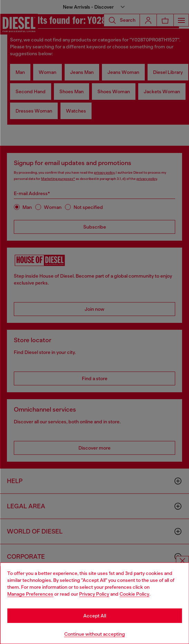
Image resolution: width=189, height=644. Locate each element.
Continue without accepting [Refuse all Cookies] (95, 634)
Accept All (95, 616)
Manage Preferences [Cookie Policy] (30, 594)
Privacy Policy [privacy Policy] (94, 594)
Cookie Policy (134, 594)
